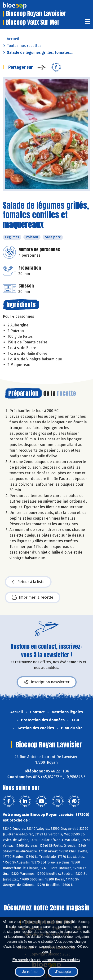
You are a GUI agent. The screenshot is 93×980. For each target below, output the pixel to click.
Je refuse (30, 972)
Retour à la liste (28, 582)
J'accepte (63, 972)
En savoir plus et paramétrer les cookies (46, 960)
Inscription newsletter (47, 682)
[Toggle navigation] (88, 23)
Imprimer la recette (33, 597)
